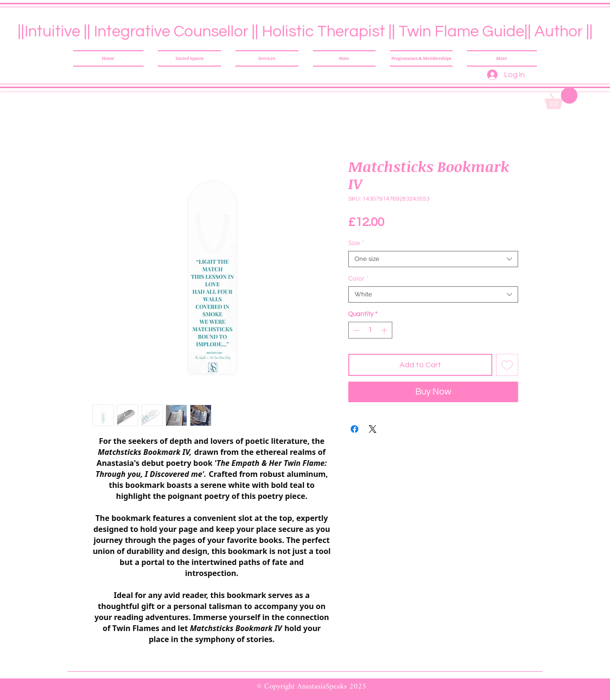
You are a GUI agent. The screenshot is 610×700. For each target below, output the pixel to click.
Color (358, 278)
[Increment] (385, 330)
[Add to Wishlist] (507, 365)
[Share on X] (373, 429)
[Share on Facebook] (355, 429)
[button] (561, 98)
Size (356, 243)
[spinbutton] (370, 330)
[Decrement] (355, 330)
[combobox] (433, 259)
